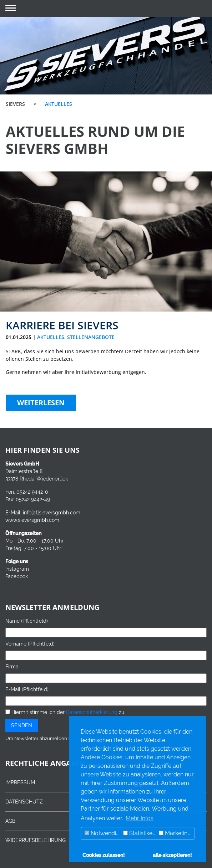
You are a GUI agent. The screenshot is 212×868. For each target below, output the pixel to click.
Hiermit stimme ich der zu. (65, 712)
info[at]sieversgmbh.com (52, 513)
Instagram (17, 569)
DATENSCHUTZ (24, 802)
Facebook (17, 576)
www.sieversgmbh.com (32, 520)
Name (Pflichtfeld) (27, 621)
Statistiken (139, 833)
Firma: (12, 667)
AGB (10, 821)
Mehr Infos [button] (140, 818)
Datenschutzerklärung (92, 712)
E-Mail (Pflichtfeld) (27, 689)
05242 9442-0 (32, 492)
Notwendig (102, 833)
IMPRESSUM (20, 782)
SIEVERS (15, 104)
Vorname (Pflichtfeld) (30, 644)
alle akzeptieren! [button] (172, 855)
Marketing (175, 833)
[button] (11, 9)
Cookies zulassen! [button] (104, 855)
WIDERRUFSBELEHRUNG (36, 840)
